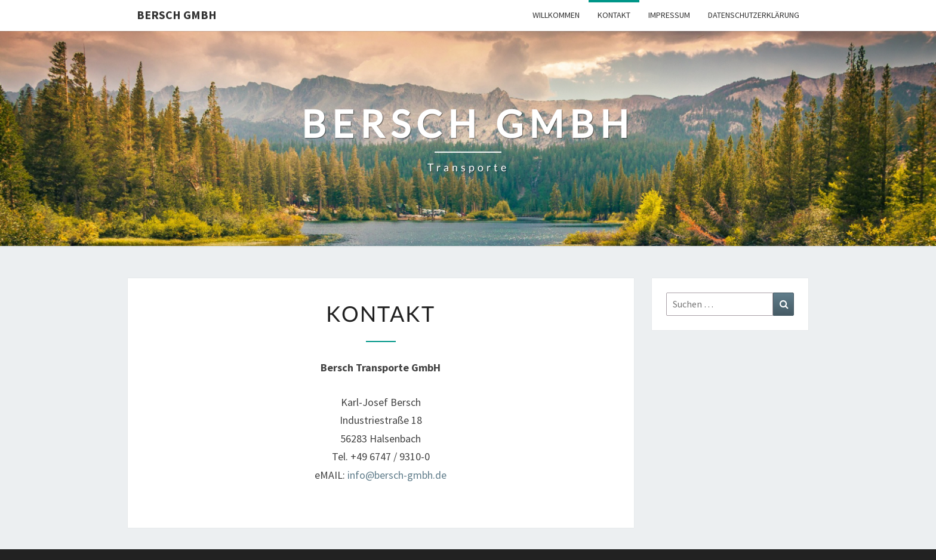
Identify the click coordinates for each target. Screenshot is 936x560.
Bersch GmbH (177, 15)
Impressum (669, 15)
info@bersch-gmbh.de (397, 475)
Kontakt (614, 15)
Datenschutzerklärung (754, 15)
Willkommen (556, 15)
